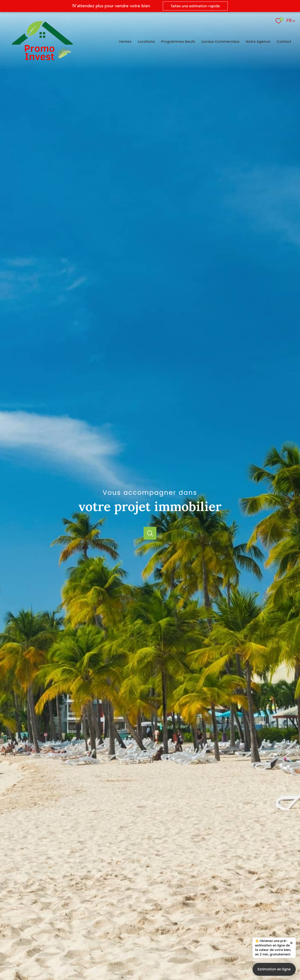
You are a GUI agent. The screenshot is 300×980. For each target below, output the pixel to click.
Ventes (125, 42)
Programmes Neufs (178, 42)
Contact (284, 42)
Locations (146, 42)
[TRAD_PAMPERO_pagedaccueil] (42, 59)
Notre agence (258, 42)
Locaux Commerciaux (221, 42)
